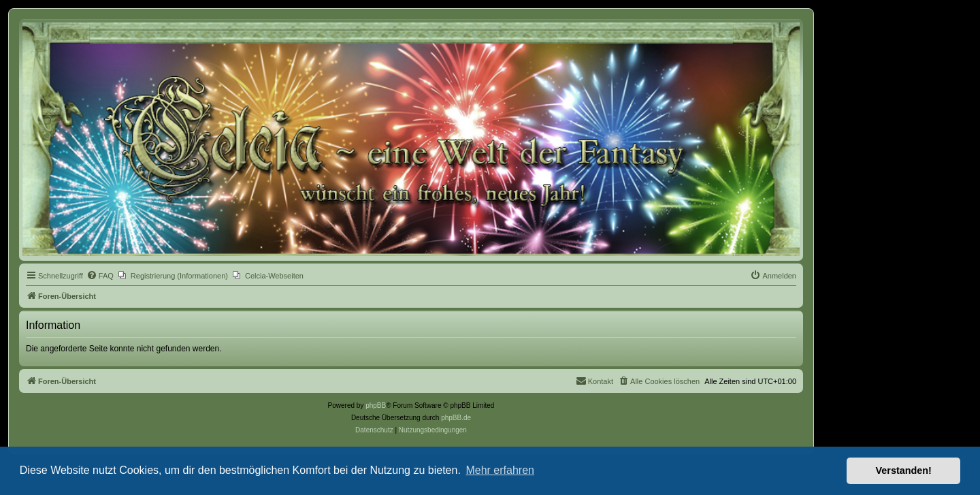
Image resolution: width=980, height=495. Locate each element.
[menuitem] (100, 276)
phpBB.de (456, 418)
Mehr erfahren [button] (500, 470)
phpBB (376, 405)
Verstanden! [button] (904, 470)
